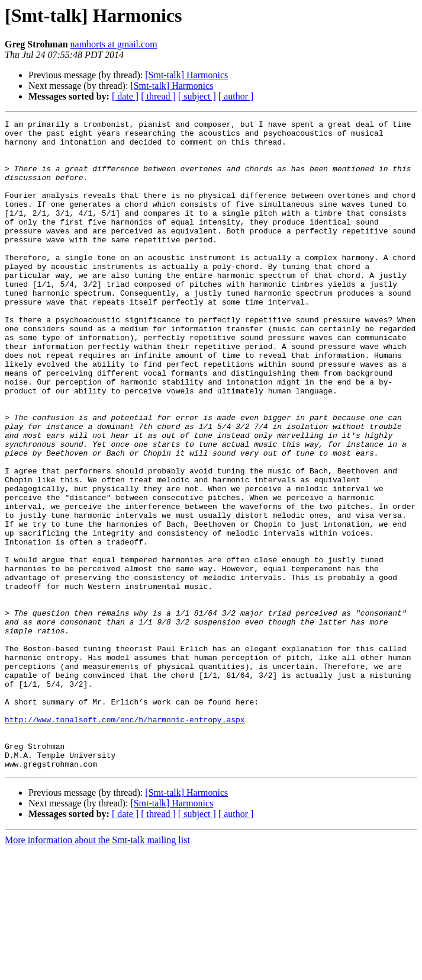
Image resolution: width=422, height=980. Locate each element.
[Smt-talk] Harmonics (186, 75)
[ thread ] (158, 96)
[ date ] (125, 96)
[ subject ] (197, 96)
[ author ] (236, 96)
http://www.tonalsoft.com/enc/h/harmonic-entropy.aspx (125, 840)
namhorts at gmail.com (114, 44)
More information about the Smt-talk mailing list (97, 970)
